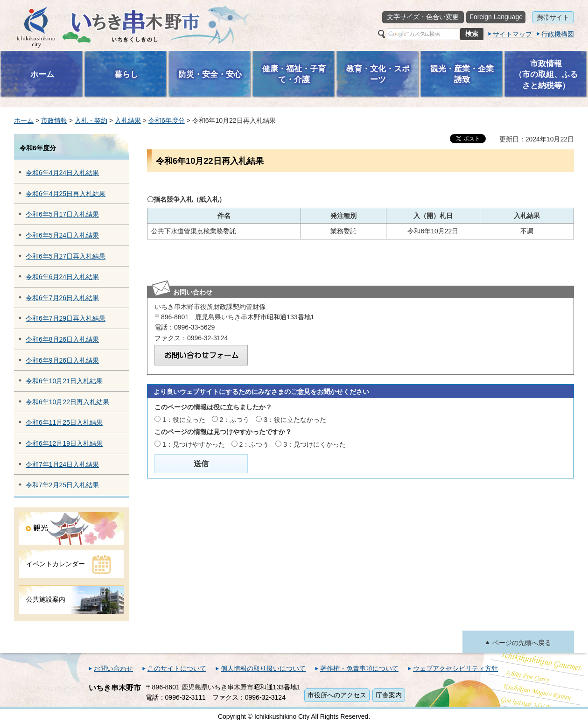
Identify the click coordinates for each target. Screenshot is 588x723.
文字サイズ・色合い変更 (423, 17)
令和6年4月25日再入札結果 (66, 194)
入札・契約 (91, 120)
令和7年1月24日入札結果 (62, 464)
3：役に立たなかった (295, 420)
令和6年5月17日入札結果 (62, 214)
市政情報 (54, 120)
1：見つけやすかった (194, 444)
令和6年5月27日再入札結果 (66, 256)
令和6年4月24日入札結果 (62, 173)
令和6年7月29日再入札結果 (66, 318)
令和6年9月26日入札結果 (62, 360)
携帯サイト (553, 17)
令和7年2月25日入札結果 (62, 485)
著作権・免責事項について (359, 668)
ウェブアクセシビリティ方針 (455, 668)
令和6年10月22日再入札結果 (67, 402)
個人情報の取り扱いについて (263, 668)
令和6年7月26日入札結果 (62, 298)
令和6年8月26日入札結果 (62, 339)
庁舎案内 (389, 695)
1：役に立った (184, 420)
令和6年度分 (167, 120)
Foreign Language (496, 17)
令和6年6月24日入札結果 (62, 277)
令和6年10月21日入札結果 (64, 381)
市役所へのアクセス (337, 695)
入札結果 (128, 120)
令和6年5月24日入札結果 (62, 235)
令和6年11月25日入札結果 (64, 422)
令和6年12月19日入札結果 (64, 443)
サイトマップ (512, 34)
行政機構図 (558, 34)
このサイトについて (177, 668)
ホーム (24, 120)
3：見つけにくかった (315, 444)
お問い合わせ (113, 668)
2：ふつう (235, 420)
